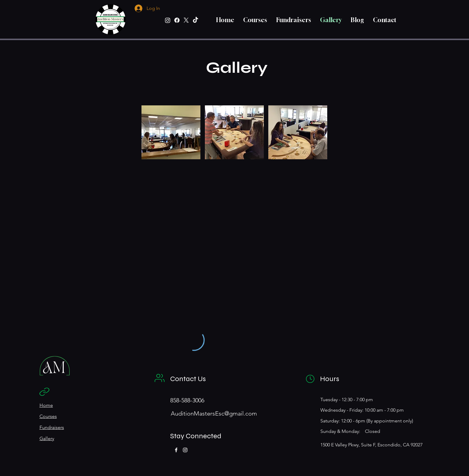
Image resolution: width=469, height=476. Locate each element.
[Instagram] (168, 20)
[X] (186, 20)
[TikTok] (195, 20)
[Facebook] (177, 20)
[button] (171, 132)
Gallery (47, 438)
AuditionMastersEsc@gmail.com (214, 413)
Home (46, 405)
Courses (48, 416)
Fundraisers (52, 427)
